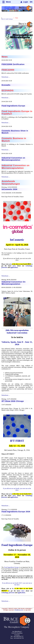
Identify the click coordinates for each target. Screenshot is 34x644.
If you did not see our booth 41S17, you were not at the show (17, 584)
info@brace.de (19, 610)
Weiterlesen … (6, 77)
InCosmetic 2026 (9, 189)
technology (29, 266)
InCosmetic (17, 240)
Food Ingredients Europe (17, 545)
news (14, 266)
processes (4, 267)
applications (14, 267)
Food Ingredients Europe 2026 (16, 512)
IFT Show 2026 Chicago (13, 401)
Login (26, 2)
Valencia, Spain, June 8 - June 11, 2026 (17, 343)
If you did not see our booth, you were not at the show (17, 489)
